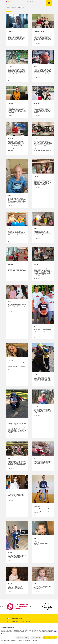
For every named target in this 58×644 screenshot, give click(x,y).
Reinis (10, 584)
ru (41, 2)
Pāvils (36, 229)
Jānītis (36, 264)
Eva (9, 492)
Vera (35, 459)
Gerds (10, 67)
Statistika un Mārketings (24, 641)
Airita (10, 302)
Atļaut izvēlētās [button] (36, 637)
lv (39, 2)
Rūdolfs (36, 103)
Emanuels (37, 506)
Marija (36, 176)
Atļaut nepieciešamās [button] (22, 637)
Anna (35, 584)
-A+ (27, 2)
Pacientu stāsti (21, 8)
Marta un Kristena (40, 31)
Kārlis (35, 139)
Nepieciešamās (5, 641)
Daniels (11, 421)
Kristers (11, 139)
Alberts (36, 538)
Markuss (11, 360)
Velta (10, 229)
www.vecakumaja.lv (34, 608)
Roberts (11, 31)
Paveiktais (14, 8)
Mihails (36, 67)
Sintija (10, 196)
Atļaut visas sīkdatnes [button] (50, 637)
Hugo (10, 553)
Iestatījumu (13, 641)
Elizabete (11, 264)
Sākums (8, 8)
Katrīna (36, 407)
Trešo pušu (34, 641)
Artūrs (36, 375)
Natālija (11, 103)
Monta (10, 459)
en (43, 2)
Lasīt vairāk (11, 42)
